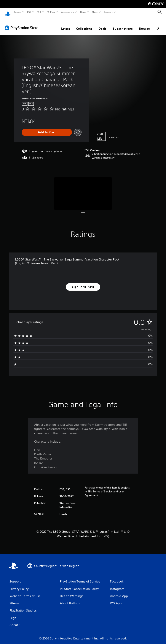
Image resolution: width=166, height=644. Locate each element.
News (83, 12)
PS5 (29, 12)
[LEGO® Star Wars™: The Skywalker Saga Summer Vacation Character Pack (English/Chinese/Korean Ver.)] (83, 189)
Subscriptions (123, 24)
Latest (65, 24)
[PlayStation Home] (8, 12)
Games (17, 12)
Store (95, 12)
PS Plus (51, 12)
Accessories (67, 12)
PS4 (39, 12)
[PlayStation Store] (22, 24)
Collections (84, 24)
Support (108, 12)
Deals (103, 24)
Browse (144, 24)
